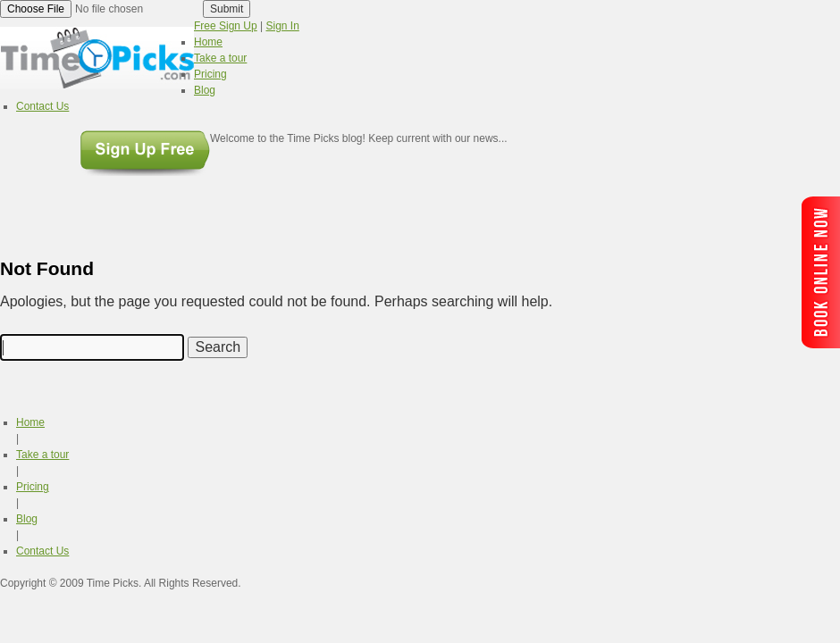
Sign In (283, 26)
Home (30, 422)
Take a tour (42, 455)
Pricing (33, 487)
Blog (27, 519)
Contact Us (42, 551)
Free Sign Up (226, 26)
